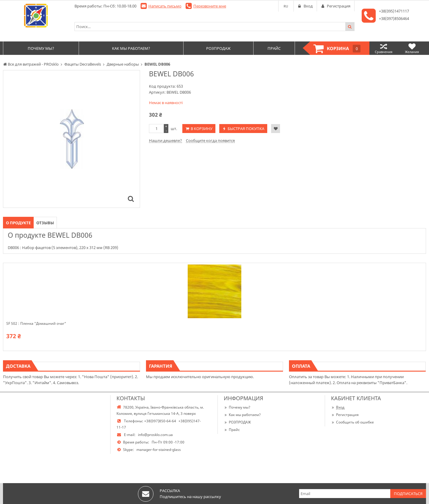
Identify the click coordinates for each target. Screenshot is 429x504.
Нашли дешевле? (165, 140)
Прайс (232, 430)
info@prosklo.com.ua (155, 435)
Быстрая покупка (246, 129)
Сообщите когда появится (210, 140)
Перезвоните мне (210, 6)
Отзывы (45, 223)
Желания (412, 48)
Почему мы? (237, 407)
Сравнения (384, 48)
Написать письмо (165, 6)
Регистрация (345, 415)
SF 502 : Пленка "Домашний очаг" (36, 324)
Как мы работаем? (242, 415)
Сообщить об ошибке (352, 422)
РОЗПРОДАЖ (237, 422)
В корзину (202, 129)
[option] (71, 139)
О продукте (18, 223)
